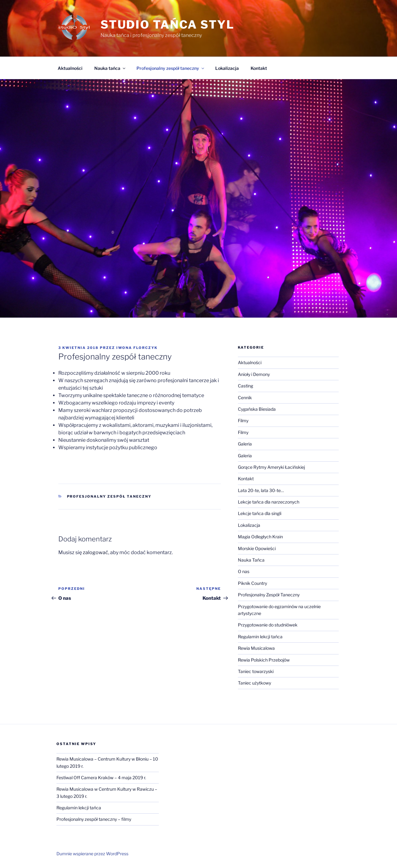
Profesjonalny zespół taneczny (171, 68)
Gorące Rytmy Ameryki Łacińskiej (271, 467)
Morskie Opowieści (257, 548)
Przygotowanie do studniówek (268, 625)
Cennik (245, 398)
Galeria (245, 444)
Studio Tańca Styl (167, 25)
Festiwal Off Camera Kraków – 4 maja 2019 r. (101, 778)
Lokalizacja (227, 68)
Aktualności (70, 68)
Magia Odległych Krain (260, 537)
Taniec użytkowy (254, 683)
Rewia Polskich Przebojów (264, 660)
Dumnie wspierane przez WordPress (92, 854)
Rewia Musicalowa (256, 648)
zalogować (96, 552)
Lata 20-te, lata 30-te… (261, 490)
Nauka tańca (110, 68)
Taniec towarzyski (256, 671)
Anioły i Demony (254, 374)
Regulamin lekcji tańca (260, 637)
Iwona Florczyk (137, 348)
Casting (245, 386)
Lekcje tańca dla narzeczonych (269, 502)
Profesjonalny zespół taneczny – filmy (94, 819)
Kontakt (259, 68)
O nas (244, 571)
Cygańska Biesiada (257, 409)
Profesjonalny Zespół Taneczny (109, 496)
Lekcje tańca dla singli (260, 513)
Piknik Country (252, 583)
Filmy (243, 420)
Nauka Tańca (251, 560)
